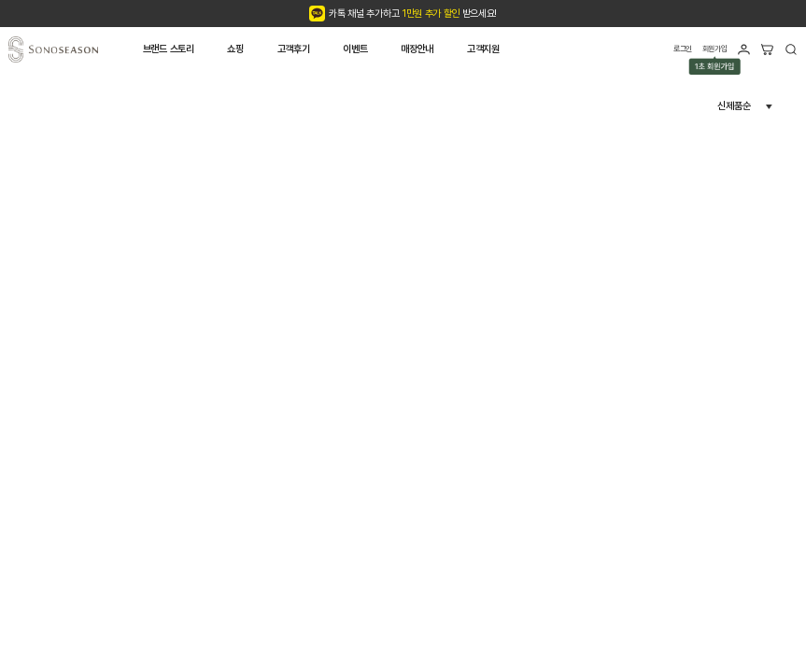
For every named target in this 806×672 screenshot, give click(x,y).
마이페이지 (743, 49)
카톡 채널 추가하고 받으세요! (413, 14)
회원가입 (715, 50)
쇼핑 (235, 49)
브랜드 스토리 (169, 49)
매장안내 (417, 49)
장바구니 (767, 49)
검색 (791, 49)
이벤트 (355, 49)
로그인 (683, 49)
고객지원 (483, 49)
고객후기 (294, 49)
